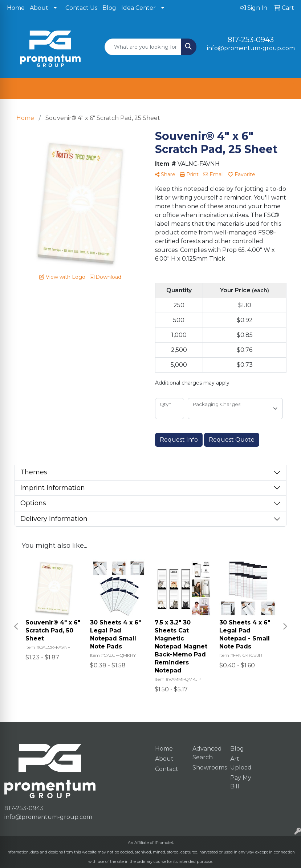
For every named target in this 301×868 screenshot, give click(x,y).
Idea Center (139, 8)
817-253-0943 (251, 40)
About (39, 8)
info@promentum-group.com (251, 48)
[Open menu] (286, 89)
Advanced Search (207, 753)
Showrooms (207, 767)
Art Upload (241, 763)
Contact (167, 769)
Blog (109, 8)
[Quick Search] (143, 47)
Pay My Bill (241, 782)
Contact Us (81, 8)
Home (16, 8)
